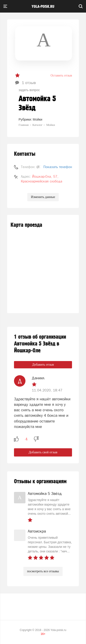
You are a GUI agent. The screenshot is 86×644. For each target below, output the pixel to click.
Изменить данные (43, 197)
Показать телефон (58, 167)
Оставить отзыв (61, 75)
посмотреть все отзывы (43, 571)
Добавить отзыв (43, 365)
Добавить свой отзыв (43, 452)
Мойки (37, 119)
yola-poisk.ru (43, 7)
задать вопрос (29, 90)
